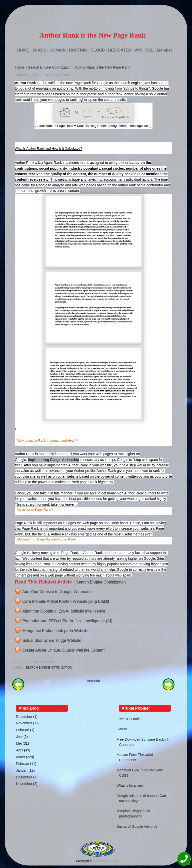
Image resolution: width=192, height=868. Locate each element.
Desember (24, 717)
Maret (20, 757)
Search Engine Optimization (50, 67)
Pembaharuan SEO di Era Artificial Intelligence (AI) (67, 621)
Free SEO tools (128, 719)
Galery (122, 729)
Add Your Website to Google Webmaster (58, 592)
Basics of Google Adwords (137, 826)
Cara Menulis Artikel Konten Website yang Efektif (66, 601)
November (24, 723)
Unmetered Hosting (106, 861)
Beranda (93, 681)
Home (19, 67)
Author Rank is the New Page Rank (102, 67)
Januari (22, 770)
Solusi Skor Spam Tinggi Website (52, 640)
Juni (19, 737)
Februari (22, 730)
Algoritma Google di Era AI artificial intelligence (64, 611)
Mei (19, 743)
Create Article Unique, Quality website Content (63, 650)
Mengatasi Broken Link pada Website (55, 631)
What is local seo (130, 785)
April (19, 750)
